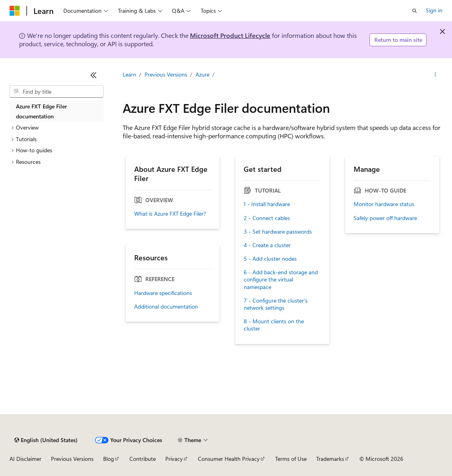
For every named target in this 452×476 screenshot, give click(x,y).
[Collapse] (94, 75)
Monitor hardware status (384, 204)
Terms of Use (291, 459)
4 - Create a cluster (267, 245)
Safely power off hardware (385, 218)
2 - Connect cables (267, 218)
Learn (129, 74)
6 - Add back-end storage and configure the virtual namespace (281, 279)
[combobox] (57, 92)
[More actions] (435, 75)
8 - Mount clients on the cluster (274, 325)
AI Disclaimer (25, 459)
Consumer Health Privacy (229, 459)
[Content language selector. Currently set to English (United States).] (46, 440)
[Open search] (415, 11)
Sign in (434, 10)
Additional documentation (166, 307)
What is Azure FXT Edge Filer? (170, 214)
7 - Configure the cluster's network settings (276, 304)
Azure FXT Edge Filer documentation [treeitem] (41, 111)
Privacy (174, 459)
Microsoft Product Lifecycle (230, 35)
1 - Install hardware (267, 204)
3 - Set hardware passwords (278, 232)
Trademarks (330, 459)
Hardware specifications (163, 293)
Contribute (143, 459)
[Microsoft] (15, 11)
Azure (203, 74)
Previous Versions (166, 74)
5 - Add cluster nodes (270, 259)
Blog (109, 459)
